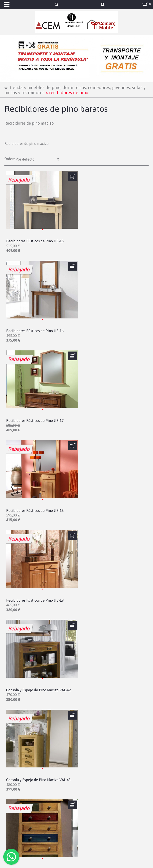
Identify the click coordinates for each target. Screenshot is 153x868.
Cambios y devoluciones (29, 818)
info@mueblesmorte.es (24, 773)
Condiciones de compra (29, 812)
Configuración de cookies (31, 830)
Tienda (16, 87)
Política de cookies (25, 824)
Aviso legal (18, 800)
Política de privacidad (28, 806)
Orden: (32, 159)
